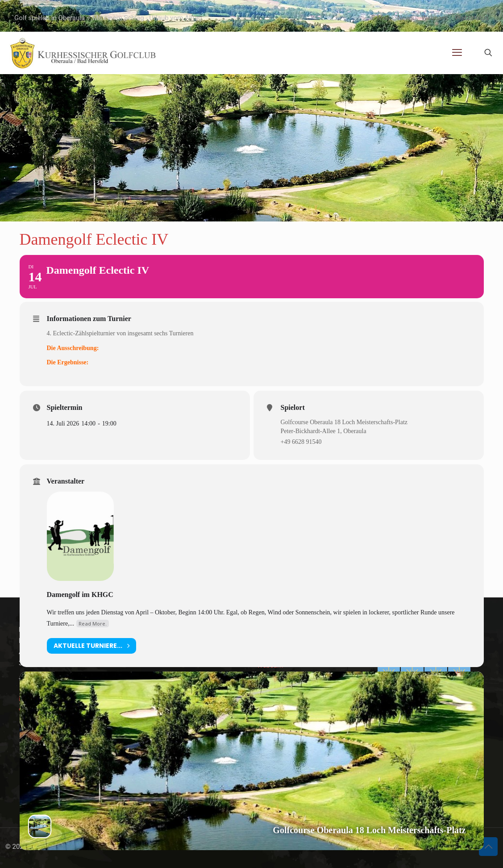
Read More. (93, 624)
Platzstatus (472, 18)
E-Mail (380, 18)
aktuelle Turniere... (91, 646)
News (406, 18)
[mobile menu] (457, 53)
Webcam (434, 18)
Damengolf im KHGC (80, 595)
